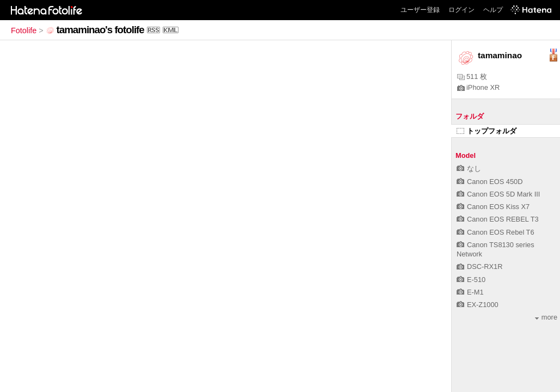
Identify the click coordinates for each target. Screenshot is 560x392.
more (546, 317)
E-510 (471, 280)
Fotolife (24, 30)
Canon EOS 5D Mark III (498, 194)
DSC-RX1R (479, 267)
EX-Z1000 (478, 305)
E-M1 (470, 292)
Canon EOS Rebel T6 (496, 232)
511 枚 (472, 76)
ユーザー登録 (420, 10)
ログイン (461, 10)
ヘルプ (493, 10)
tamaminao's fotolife (100, 30)
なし (469, 169)
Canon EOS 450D (490, 182)
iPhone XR (478, 87)
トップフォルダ (487, 131)
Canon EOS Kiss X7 (493, 207)
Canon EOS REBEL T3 (498, 219)
